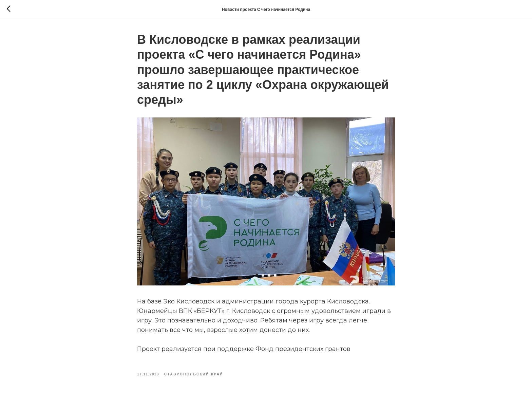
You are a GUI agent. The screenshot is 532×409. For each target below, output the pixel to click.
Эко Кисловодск (189, 301)
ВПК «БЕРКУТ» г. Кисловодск (224, 311)
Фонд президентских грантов (303, 349)
